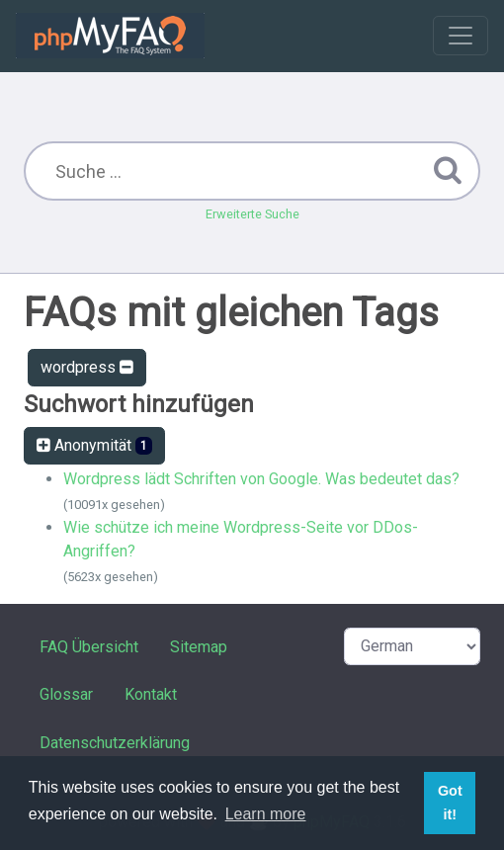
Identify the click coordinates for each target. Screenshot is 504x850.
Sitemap (199, 647)
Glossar (66, 694)
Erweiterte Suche (252, 214)
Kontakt (151, 694)
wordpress (87, 367)
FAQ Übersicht (89, 647)
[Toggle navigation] (461, 36)
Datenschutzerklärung (115, 743)
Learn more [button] (266, 814)
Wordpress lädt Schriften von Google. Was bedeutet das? (261, 479)
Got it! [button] (450, 803)
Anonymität (94, 445)
